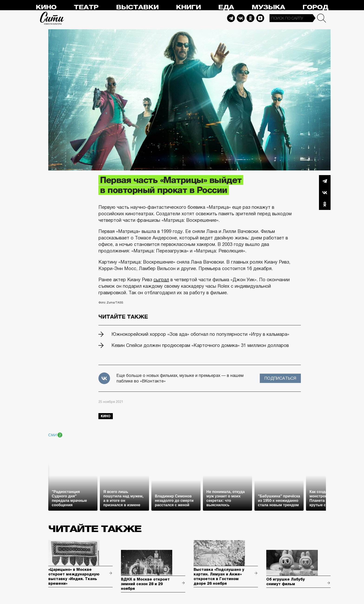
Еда (226, 7)
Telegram (231, 18)
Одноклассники (325, 204)
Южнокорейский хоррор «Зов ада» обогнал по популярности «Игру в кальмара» (200, 334)
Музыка (268, 7)
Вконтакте (325, 193)
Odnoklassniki (250, 18)
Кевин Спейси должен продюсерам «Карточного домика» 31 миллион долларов (200, 345)
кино (106, 416)
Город (315, 7)
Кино (46, 7)
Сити (52, 18)
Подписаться (280, 378)
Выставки (137, 7)
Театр (86, 7)
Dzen (260, 18)
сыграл (161, 280)
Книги (188, 7)
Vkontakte (241, 18)
